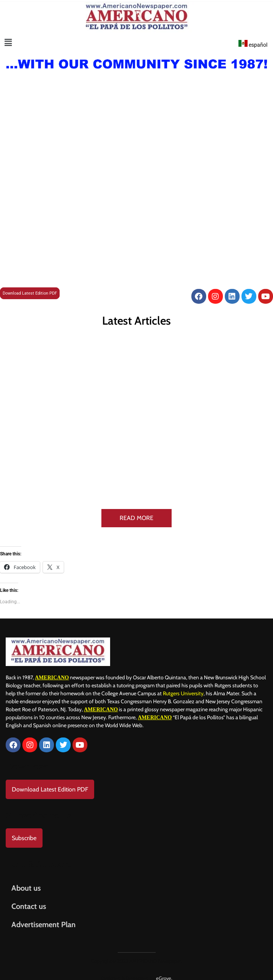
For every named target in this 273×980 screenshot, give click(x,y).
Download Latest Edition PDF (30, 293)
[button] (8, 43)
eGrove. (164, 971)
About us (26, 881)
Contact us (29, 899)
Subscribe (24, 831)
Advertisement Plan (43, 918)
